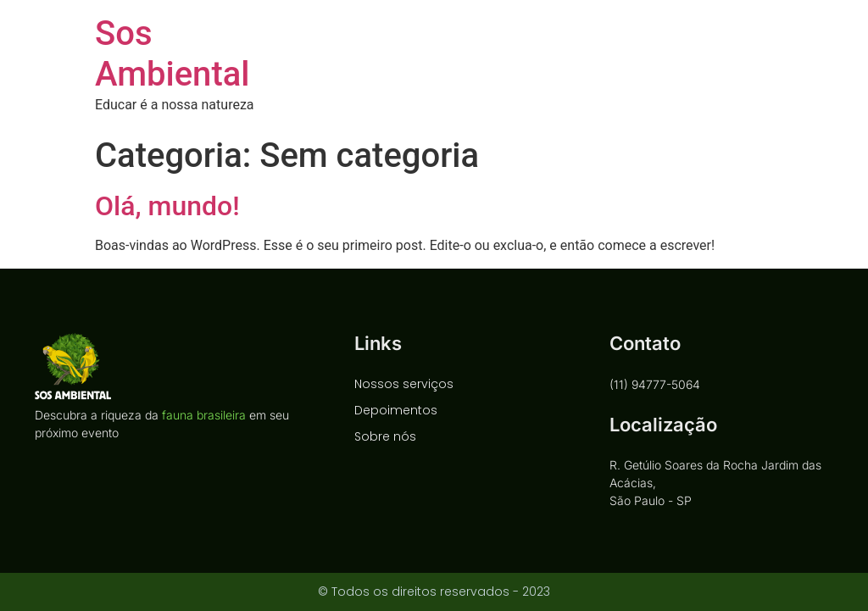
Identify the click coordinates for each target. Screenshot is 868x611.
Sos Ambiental (172, 54)
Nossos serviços (404, 384)
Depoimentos (396, 410)
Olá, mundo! (167, 206)
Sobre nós (385, 436)
